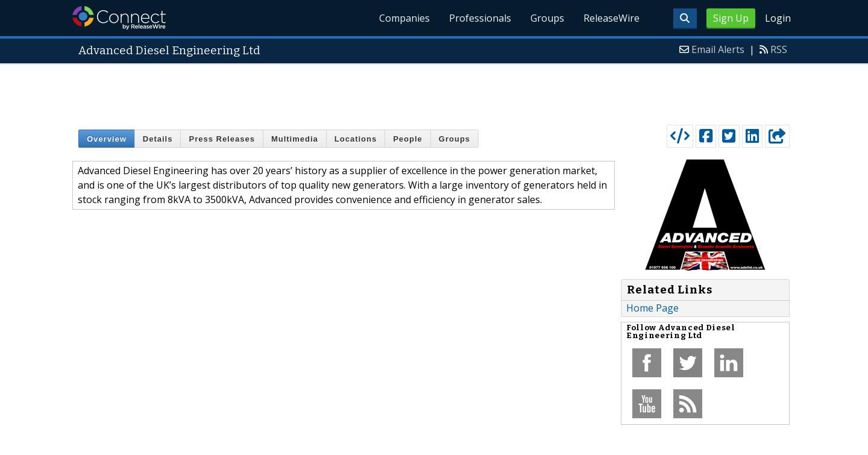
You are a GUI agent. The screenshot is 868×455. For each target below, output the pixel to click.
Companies (404, 18)
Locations (356, 139)
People (408, 139)
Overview (107, 139)
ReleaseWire (612, 18)
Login (778, 18)
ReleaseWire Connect (119, 18)
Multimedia (295, 139)
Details (158, 139)
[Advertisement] (434, 92)
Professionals (480, 18)
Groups (547, 18)
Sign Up (731, 18)
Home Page (653, 308)
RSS (779, 49)
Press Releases (222, 139)
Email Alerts (718, 49)
